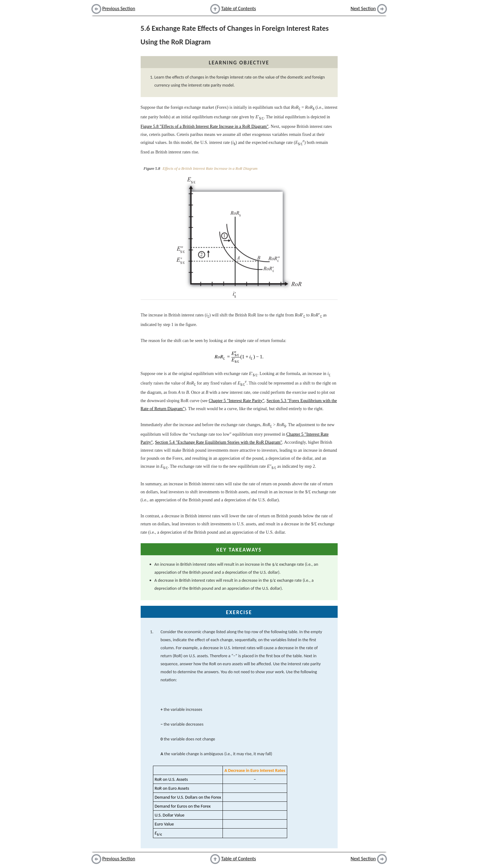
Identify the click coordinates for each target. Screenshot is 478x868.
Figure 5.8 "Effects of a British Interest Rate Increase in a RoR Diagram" (205, 126)
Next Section (363, 8)
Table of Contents (239, 8)
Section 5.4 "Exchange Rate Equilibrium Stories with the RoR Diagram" (218, 442)
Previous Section (119, 8)
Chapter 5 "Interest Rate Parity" (237, 401)
